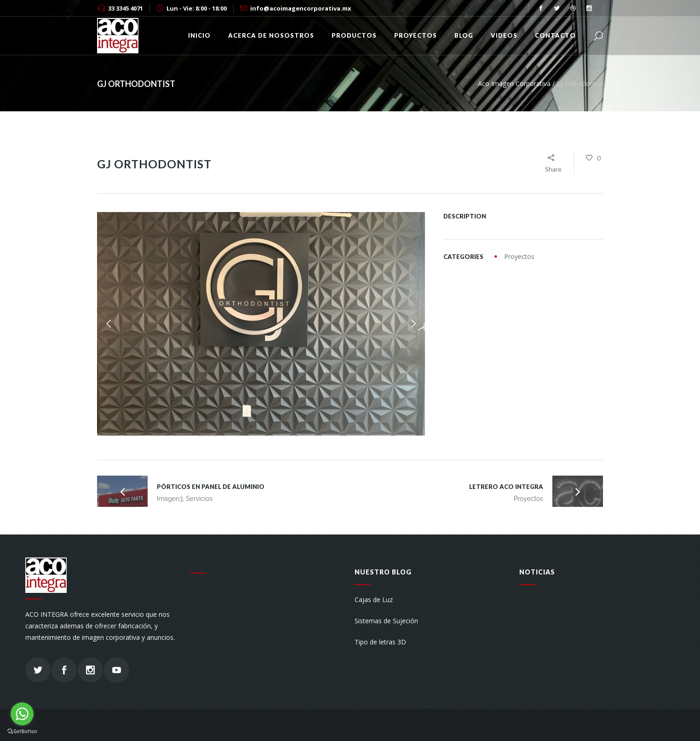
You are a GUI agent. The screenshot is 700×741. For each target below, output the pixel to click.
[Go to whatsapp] (22, 714)
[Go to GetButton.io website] (22, 732)
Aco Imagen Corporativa (514, 83)
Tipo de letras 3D (380, 642)
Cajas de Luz (374, 600)
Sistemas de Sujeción (386, 621)
